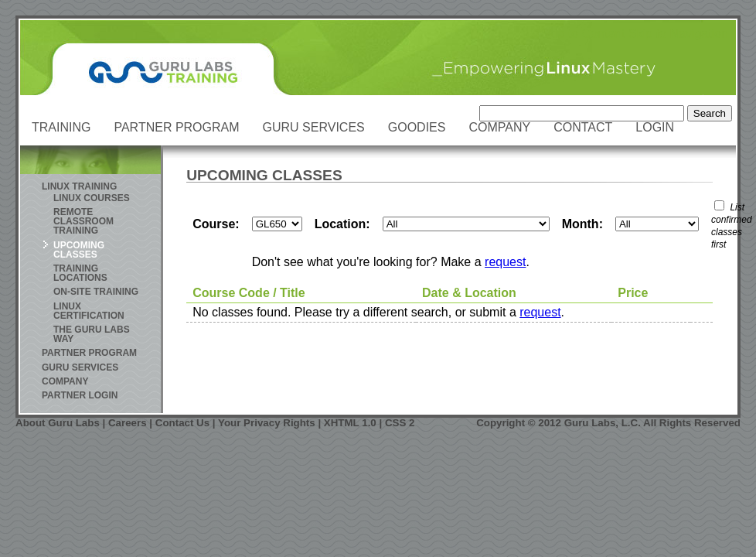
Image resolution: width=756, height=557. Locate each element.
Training (61, 127)
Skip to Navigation (678, 34)
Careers (128, 423)
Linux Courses (92, 198)
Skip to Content (582, 34)
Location (341, 224)
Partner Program (176, 127)
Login (655, 127)
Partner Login (80, 395)
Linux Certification (89, 311)
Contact (583, 127)
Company (499, 127)
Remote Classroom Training (83, 221)
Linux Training (79, 186)
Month (581, 224)
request (505, 262)
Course (214, 224)
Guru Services (314, 127)
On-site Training (96, 292)
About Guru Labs (58, 423)
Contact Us (182, 423)
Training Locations (80, 273)
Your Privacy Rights (267, 423)
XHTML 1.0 (350, 423)
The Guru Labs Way (92, 334)
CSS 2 (400, 423)
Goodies (417, 127)
